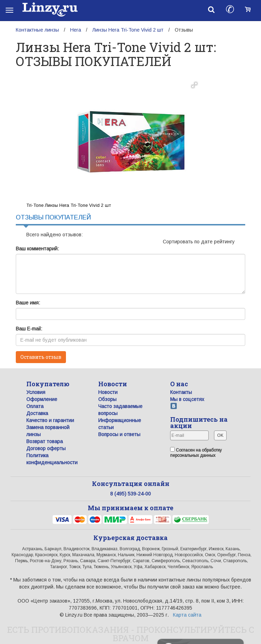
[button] (194, 85)
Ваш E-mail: (29, 329)
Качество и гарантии (50, 420)
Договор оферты (46, 448)
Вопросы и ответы (119, 434)
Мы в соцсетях (187, 399)
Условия (36, 392)
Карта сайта (187, 615)
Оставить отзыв (41, 357)
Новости (108, 392)
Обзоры (107, 399)
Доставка (37, 413)
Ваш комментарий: (37, 249)
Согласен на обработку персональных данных (196, 452)
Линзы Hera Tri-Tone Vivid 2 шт (128, 30)
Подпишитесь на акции (199, 422)
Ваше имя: (28, 303)
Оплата (35, 406)
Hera (76, 30)
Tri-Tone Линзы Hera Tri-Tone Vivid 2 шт (69, 205)
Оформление (42, 399)
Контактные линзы (37, 30)
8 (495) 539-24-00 (130, 494)
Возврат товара (45, 441)
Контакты (181, 392)
